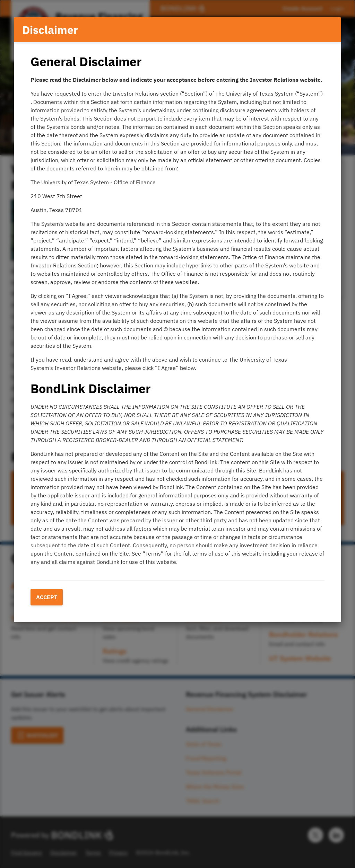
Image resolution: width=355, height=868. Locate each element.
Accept (47, 597)
